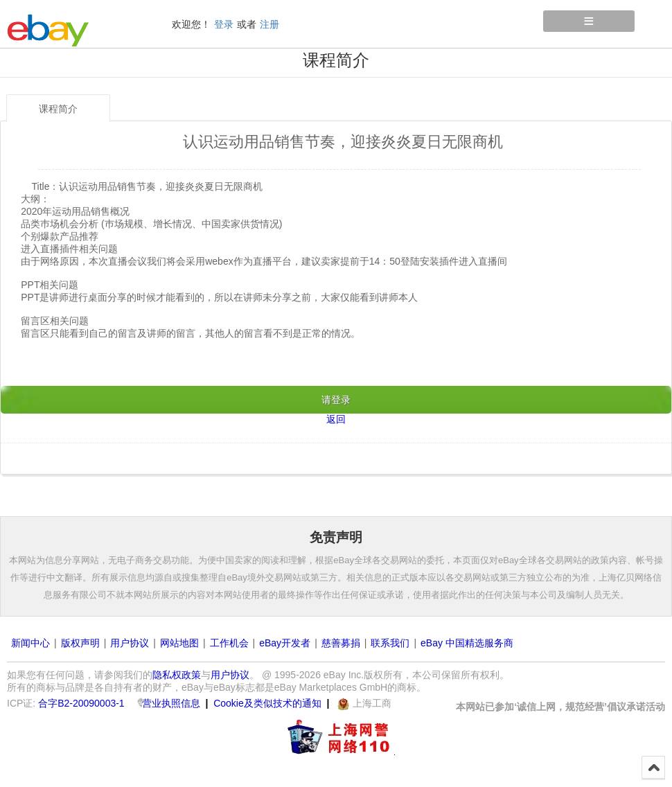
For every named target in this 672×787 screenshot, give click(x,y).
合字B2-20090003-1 (81, 703)
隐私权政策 (177, 675)
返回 (336, 419)
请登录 (336, 400)
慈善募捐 (341, 643)
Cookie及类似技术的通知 (267, 703)
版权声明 (80, 643)
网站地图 (179, 643)
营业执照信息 (171, 703)
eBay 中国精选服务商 (467, 643)
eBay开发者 (285, 643)
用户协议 (130, 643)
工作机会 (229, 643)
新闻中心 (30, 643)
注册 (269, 24)
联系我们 (390, 643)
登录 (224, 24)
